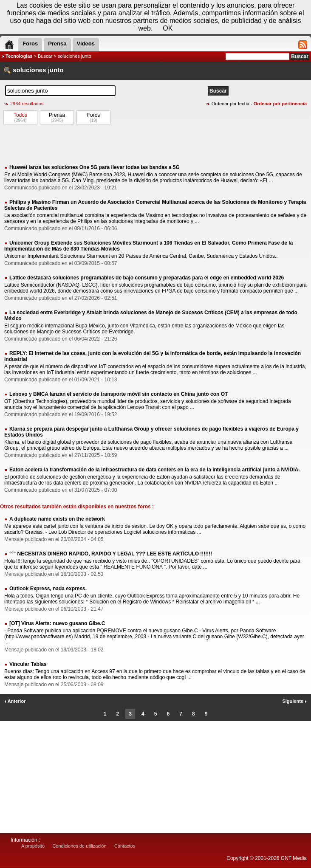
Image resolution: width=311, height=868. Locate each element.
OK (168, 28)
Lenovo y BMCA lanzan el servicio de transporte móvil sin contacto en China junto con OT (119, 394)
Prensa (57, 115)
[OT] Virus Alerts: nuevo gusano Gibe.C (57, 623)
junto (56, 70)
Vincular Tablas (28, 664)
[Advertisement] (155, 144)
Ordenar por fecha (230, 104)
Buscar (45, 56)
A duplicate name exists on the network (57, 519)
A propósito (33, 846)
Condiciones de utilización (79, 846)
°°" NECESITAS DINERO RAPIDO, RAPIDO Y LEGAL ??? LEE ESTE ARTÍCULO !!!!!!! (111, 554)
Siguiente (294, 701)
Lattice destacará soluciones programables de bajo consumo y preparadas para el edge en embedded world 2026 (147, 278)
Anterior (15, 701)
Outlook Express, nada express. (48, 589)
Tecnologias (19, 56)
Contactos (125, 846)
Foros (94, 115)
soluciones (29, 70)
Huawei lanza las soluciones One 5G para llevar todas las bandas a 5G (95, 167)
